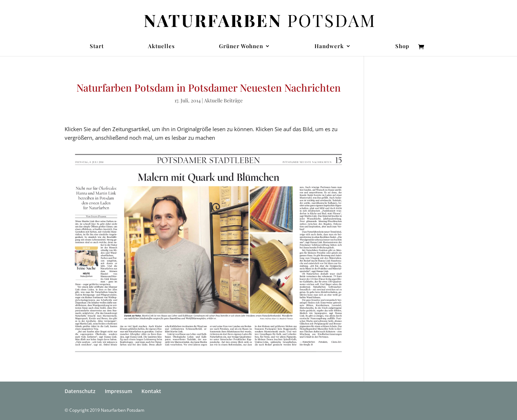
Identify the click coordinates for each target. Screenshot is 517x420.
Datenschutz (80, 391)
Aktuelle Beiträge (223, 100)
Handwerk (329, 47)
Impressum (118, 391)
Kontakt (151, 391)
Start (97, 47)
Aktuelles (161, 47)
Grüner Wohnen (241, 47)
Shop (402, 47)
